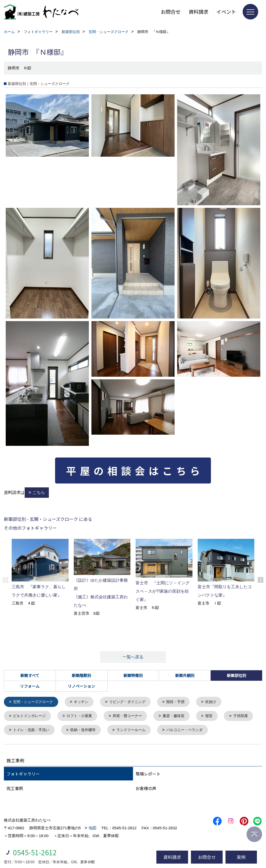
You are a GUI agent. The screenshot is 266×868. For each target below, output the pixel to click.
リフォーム (30, 686)
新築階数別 (81, 675)
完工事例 (15, 790)
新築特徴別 (133, 675)
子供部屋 (21, 731)
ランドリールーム (174, 731)
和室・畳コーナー (133, 717)
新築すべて (30, 675)
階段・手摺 (184, 702)
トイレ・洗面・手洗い (69, 731)
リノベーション (81, 686)
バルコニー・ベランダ (230, 731)
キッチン (85, 702)
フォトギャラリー (23, 775)
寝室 (218, 717)
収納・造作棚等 (124, 731)
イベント (226, 12)
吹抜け (220, 702)
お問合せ (171, 12)
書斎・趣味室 (182, 717)
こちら (39, 492)
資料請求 (198, 12)
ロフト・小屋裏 (83, 717)
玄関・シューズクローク (35, 702)
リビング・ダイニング (133, 702)
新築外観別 (185, 675)
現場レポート (148, 775)
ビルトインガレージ (31, 717)
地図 (92, 829)
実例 (241, 857)
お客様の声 (146, 790)
